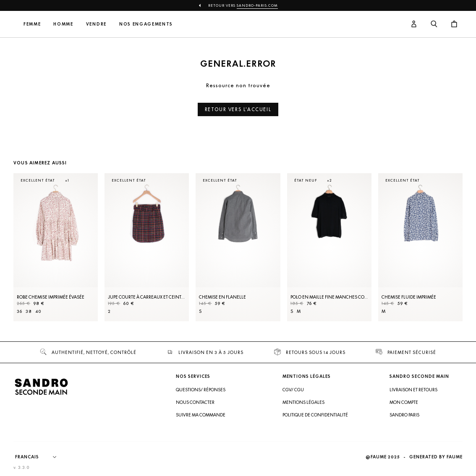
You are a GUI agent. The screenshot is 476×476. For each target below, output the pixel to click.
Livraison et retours (413, 390)
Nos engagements (201, 24)
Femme (88, 24)
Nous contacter (195, 402)
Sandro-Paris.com (257, 5)
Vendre (152, 24)
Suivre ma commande (201, 415)
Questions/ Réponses (201, 390)
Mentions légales (303, 402)
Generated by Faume (436, 457)
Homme (119, 24)
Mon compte (404, 402)
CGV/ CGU (293, 390)
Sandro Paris (404, 415)
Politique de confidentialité (315, 415)
